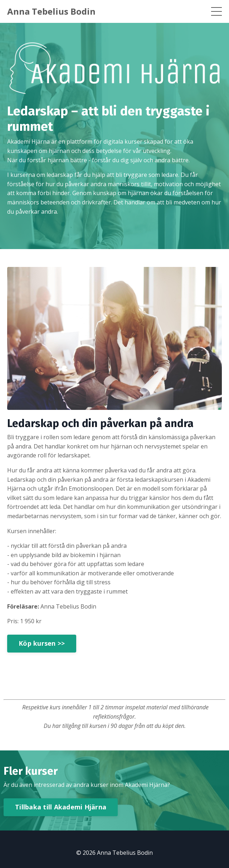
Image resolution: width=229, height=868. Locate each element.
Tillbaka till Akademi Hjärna (61, 807)
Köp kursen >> (42, 643)
